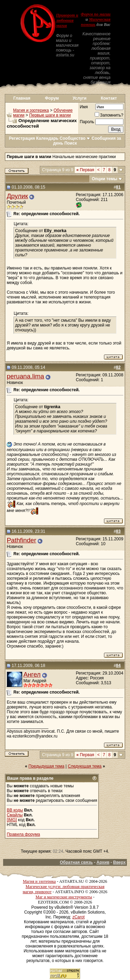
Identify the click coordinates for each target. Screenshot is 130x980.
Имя (84, 107)
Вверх (119, 862)
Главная (22, 98)
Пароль (87, 122)
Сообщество (75, 138)
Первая (85, 170)
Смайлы (15, 815)
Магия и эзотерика (31, 110)
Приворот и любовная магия (67, 20)
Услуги (79, 98)
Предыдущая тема (46, 766)
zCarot (79, 917)
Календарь (47, 138)
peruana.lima (25, 376)
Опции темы (105, 179)
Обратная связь (76, 862)
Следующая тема (85, 766)
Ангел (32, 674)
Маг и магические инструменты (64, 897)
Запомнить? (109, 115)
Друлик (17, 196)
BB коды (15, 810)
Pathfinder (21, 540)
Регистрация (22, 138)
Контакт (109, 98)
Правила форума (23, 834)
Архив (103, 862)
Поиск (71, 143)
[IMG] (12, 820)
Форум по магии (96, 14)
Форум (52, 98)
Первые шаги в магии (50, 115)
